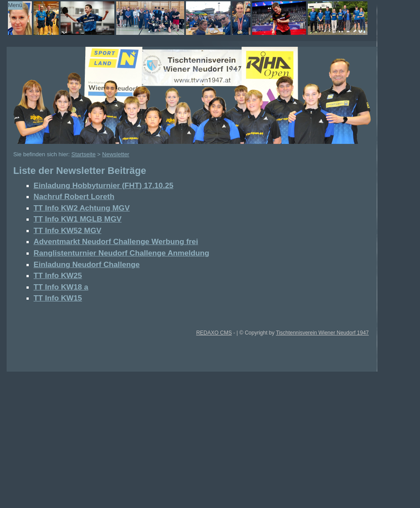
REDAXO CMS (214, 333)
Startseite (84, 154)
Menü (15, 5)
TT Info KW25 (58, 275)
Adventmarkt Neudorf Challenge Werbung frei (116, 241)
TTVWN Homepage (181, 18)
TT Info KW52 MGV (67, 230)
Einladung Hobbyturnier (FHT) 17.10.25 (103, 185)
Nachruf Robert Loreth (74, 196)
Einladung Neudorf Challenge (87, 264)
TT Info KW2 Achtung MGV (82, 208)
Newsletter (115, 154)
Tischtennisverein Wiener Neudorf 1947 (322, 333)
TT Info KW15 (58, 298)
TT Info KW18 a (61, 287)
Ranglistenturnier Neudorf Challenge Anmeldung (121, 253)
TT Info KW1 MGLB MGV (78, 219)
